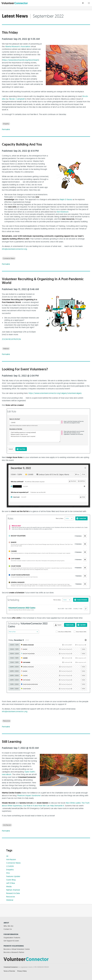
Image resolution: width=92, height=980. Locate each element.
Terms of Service (9, 971)
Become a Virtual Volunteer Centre (17, 949)
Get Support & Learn (11, 941)
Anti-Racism (7, 825)
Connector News (9, 258)
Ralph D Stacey (66, 199)
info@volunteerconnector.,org (15, 711)
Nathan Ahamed (13, 890)
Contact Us (8, 929)
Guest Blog (11, 880)
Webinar (6, 349)
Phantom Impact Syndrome (29, 795)
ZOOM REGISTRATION (11, 339)
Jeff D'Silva (11, 883)
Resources (7, 721)
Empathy (6, 124)
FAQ (8, 873)
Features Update (13, 876)
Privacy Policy (22, 971)
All (7, 856)
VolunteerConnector (11, 967)
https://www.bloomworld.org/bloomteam (20, 60)
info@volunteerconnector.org (14, 249)
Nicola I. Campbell (17, 99)
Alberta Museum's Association (18, 46)
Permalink (6, 129)
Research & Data (13, 893)
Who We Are (8, 926)
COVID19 (10, 866)
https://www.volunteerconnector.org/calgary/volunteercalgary (55, 393)
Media (9, 886)
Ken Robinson (63, 212)
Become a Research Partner (14, 952)
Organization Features (12, 938)
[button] (89, 3)
